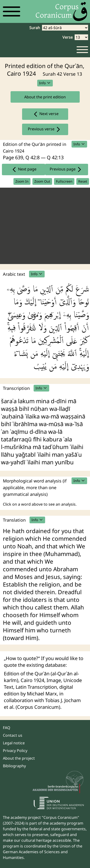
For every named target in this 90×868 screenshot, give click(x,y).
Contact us (13, 735)
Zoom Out (42, 181)
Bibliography (14, 766)
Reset (83, 181)
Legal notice (14, 743)
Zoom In (22, 181)
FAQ (7, 728)
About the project (19, 758)
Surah (35, 28)
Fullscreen (64, 181)
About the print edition (45, 97)
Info (45, 83)
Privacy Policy (15, 751)
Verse (68, 37)
